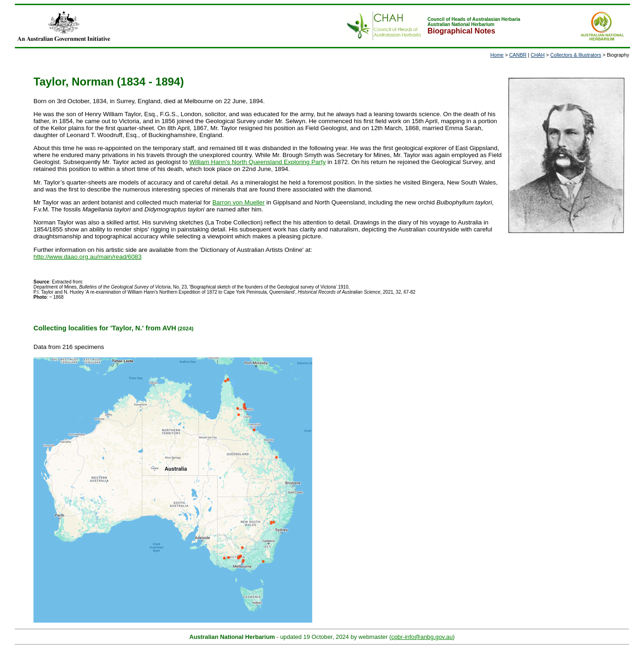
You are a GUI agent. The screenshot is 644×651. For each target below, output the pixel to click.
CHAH (538, 55)
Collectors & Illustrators (576, 55)
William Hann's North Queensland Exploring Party (257, 162)
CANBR (518, 55)
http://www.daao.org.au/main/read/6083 (88, 257)
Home (497, 55)
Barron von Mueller (239, 202)
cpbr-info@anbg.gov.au (422, 637)
